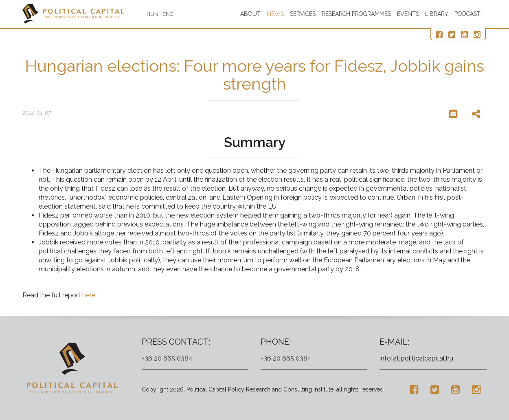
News (275, 14)
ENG (168, 14)
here (89, 295)
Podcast (467, 14)
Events (408, 14)
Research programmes (356, 14)
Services (303, 14)
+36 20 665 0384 (167, 358)
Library (437, 14)
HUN (152, 14)
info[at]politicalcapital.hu (416, 358)
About (250, 14)
